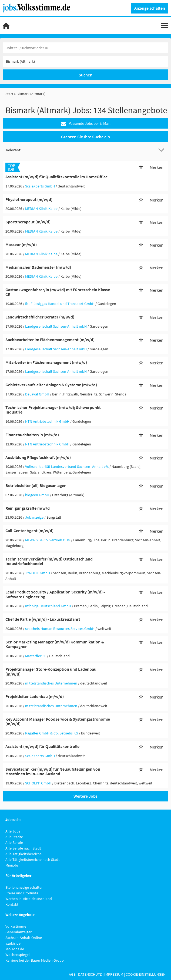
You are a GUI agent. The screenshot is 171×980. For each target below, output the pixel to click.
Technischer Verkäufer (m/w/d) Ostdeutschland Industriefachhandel (49, 561)
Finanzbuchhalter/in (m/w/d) (32, 435)
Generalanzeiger (19, 932)
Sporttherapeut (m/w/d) (28, 222)
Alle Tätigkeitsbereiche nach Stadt (33, 860)
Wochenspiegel (18, 955)
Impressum (114, 974)
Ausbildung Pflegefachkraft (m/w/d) (38, 457)
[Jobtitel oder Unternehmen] (85, 48)
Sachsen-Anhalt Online (24, 938)
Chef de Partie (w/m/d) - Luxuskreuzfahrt (43, 619)
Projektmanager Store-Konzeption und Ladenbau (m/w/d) (51, 672)
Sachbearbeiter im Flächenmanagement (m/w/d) (50, 340)
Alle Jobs (13, 831)
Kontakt (12, 904)
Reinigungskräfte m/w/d (28, 508)
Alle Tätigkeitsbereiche (24, 854)
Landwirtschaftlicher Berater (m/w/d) (40, 317)
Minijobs (12, 865)
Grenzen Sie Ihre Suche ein (85, 137)
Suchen (85, 75)
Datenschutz (90, 974)
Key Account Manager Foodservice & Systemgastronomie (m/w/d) (58, 721)
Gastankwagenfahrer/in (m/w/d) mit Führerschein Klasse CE (58, 292)
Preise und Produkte (22, 893)
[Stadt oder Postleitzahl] (85, 61)
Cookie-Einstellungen (146, 974)
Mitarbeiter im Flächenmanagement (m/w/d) (46, 362)
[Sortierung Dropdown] (162, 150)
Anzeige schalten (150, 8)
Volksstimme (16, 926)
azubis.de (13, 943)
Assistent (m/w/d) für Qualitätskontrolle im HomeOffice (56, 177)
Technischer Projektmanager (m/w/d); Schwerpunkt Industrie (53, 410)
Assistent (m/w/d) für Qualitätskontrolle (42, 746)
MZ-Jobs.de (15, 949)
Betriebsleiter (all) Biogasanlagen (36, 485)
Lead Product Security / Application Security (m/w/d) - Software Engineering (55, 594)
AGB (72, 974)
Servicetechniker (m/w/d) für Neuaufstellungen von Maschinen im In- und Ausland (53, 771)
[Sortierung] (80, 150)
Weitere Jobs (85, 796)
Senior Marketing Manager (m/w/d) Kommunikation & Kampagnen (55, 644)
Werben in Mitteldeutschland (29, 899)
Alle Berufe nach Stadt (23, 848)
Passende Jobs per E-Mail (86, 124)
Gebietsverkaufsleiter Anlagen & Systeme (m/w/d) (51, 385)
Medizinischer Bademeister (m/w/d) (38, 267)
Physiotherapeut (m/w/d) (29, 199)
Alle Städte (14, 837)
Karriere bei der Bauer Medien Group (35, 960)
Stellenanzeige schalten (24, 887)
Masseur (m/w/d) (21, 244)
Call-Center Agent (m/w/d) (29, 531)
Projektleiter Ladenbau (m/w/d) (35, 696)
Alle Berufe (14, 843)
